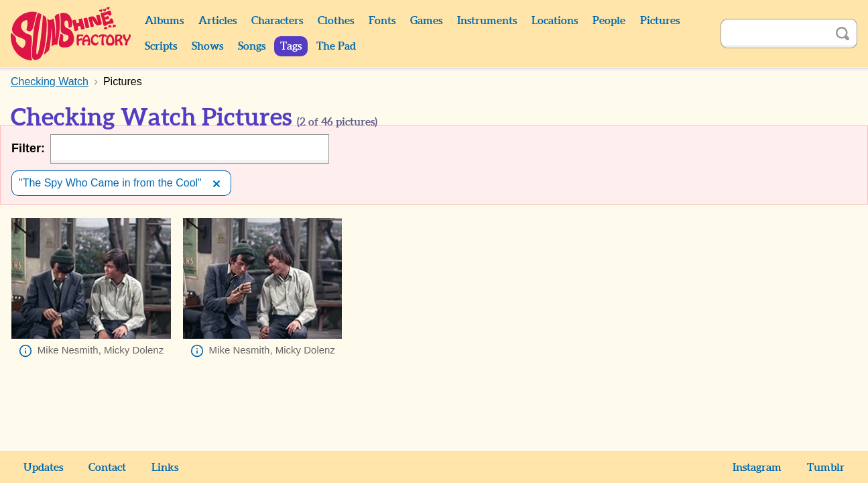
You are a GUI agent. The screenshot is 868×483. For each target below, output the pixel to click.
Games (426, 21)
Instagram (757, 468)
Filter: (28, 148)
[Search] (774, 34)
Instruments (487, 21)
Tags (291, 46)
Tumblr (826, 468)
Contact (107, 468)
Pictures (660, 21)
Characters (277, 21)
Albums (164, 21)
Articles (218, 21)
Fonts (382, 21)
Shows (207, 46)
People (609, 21)
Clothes (336, 21)
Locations (555, 21)
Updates (43, 468)
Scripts (161, 46)
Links (165, 468)
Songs (252, 46)
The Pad (336, 46)
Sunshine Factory (71, 34)
